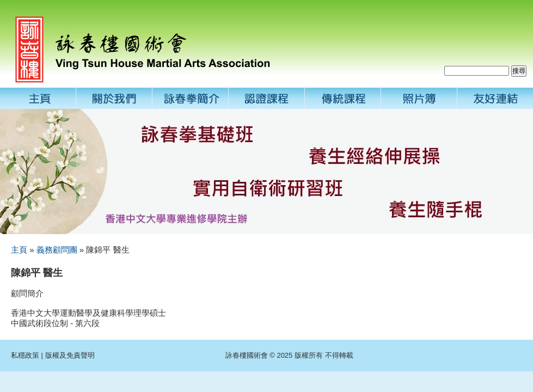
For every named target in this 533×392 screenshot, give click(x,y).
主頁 (19, 250)
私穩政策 (25, 355)
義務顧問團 (57, 250)
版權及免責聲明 (70, 355)
